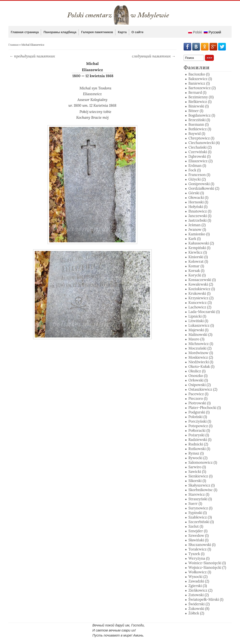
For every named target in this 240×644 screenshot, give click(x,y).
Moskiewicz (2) (201, 357)
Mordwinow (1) (201, 353)
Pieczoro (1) (198, 398)
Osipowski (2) (200, 385)
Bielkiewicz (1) (200, 102)
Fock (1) (195, 170)
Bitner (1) (196, 111)
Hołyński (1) (198, 207)
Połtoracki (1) (199, 430)
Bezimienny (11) (201, 97)
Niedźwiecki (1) (201, 362)
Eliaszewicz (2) (201, 161)
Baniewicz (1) (199, 83)
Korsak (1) (196, 271)
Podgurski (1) (199, 412)
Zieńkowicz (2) (200, 590)
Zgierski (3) (198, 586)
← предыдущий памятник (32, 56)
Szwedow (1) (198, 535)
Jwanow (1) (197, 229)
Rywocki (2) (198, 458)
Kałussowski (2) (201, 243)
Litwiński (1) (198, 321)
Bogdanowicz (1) (202, 115)
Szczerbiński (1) (201, 522)
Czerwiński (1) (200, 152)
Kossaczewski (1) (202, 280)
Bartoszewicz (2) (202, 88)
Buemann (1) (198, 124)
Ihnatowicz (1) (200, 211)
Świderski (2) (199, 604)
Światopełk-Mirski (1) (206, 599)
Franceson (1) (199, 175)
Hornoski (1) (198, 202)
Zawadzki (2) (199, 581)
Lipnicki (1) (197, 316)
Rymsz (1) (196, 453)
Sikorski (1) (197, 481)
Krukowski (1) (199, 293)
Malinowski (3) (200, 335)
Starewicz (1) (199, 494)
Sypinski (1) (198, 513)
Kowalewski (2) (201, 284)
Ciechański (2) (200, 147)
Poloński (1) (198, 417)
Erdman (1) (197, 166)
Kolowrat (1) (198, 261)
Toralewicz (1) (200, 549)
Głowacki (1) (198, 197)
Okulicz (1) (197, 371)
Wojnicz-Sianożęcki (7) (207, 567)
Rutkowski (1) (199, 449)
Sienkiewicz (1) (201, 476)
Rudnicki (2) (198, 444)
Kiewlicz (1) (198, 252)
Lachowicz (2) (200, 307)
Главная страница (25, 32)
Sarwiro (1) (197, 467)
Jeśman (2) (197, 225)
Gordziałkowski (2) (204, 188)
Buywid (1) (197, 134)
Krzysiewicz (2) (201, 298)
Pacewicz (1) (198, 394)
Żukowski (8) (199, 609)
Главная (13, 45)
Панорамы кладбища (60, 32)
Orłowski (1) (198, 380)
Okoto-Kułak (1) (201, 366)
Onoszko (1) (198, 376)
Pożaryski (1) (199, 435)
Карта (122, 32)
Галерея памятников (97, 32)
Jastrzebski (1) (200, 220)
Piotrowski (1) (200, 403)
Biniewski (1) (199, 106)
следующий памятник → (154, 56)
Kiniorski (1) (198, 257)
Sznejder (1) (198, 531)
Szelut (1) (196, 526)
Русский (212, 32)
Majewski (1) (198, 330)
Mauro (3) (196, 339)
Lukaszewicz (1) (201, 325)
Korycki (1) (197, 275)
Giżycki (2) (197, 179)
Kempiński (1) (199, 248)
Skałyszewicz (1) (202, 485)
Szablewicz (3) (200, 517)
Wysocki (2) (198, 577)
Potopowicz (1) (200, 426)
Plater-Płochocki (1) (205, 408)
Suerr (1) (195, 503)
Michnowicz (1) (201, 344)
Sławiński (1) (198, 540)
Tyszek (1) (196, 554)
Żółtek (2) (196, 613)
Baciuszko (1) (199, 74)
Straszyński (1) (200, 499)
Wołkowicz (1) (200, 572)
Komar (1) (196, 266)
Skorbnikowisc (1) (203, 490)
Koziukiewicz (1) (202, 289)
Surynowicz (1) (200, 508)
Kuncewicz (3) (200, 303)
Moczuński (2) (200, 348)
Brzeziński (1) (199, 120)
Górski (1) (196, 193)
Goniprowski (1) (201, 184)
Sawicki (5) (197, 472)
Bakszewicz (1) (200, 79)
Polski (195, 32)
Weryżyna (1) (199, 558)
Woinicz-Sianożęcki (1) (207, 563)
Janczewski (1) (200, 216)
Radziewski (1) (200, 440)
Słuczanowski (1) (202, 545)
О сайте (138, 32)
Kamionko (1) (199, 234)
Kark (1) (195, 239)
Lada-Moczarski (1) (204, 312)
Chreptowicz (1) (201, 138)
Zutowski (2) (199, 595)
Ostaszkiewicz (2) (203, 389)
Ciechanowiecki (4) (204, 143)
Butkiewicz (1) (200, 129)
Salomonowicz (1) (203, 462)
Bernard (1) (197, 92)
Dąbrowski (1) (199, 156)
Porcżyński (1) (200, 421)
